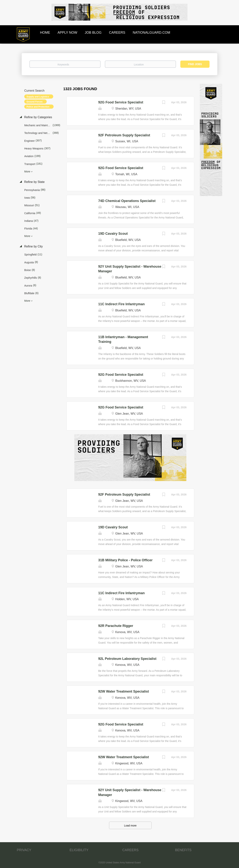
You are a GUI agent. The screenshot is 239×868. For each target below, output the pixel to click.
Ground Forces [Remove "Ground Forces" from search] (35, 102)
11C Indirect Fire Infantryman (121, 304)
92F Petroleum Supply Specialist (124, 135)
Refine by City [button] (33, 246)
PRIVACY (24, 850)
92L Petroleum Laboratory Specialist (127, 659)
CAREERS (130, 850)
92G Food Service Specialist (121, 102)
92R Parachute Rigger (116, 626)
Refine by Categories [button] (38, 117)
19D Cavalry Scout (113, 234)
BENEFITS (183, 850)
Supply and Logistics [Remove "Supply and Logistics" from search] (38, 97)
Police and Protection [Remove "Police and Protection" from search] (38, 107)
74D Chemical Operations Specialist (127, 201)
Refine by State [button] (34, 182)
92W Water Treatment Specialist (124, 691)
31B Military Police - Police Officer (125, 560)
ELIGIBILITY (79, 850)
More (27, 172)
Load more (130, 826)
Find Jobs (195, 64)
